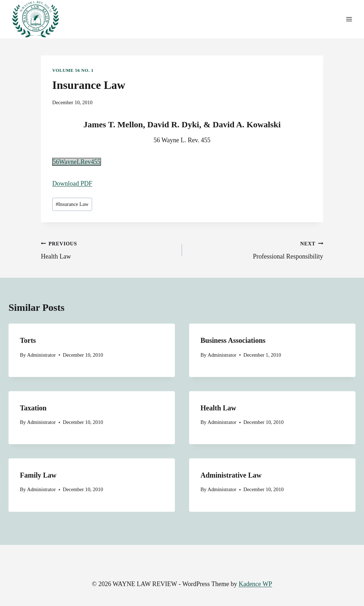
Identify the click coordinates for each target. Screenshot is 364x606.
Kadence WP (255, 584)
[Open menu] (349, 19)
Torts (28, 340)
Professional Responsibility (256, 249)
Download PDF (72, 184)
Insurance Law (72, 204)
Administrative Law (231, 475)
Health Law (108, 249)
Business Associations (233, 340)
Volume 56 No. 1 (73, 70)
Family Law (38, 475)
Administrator (41, 355)
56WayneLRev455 (77, 162)
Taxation (33, 408)
